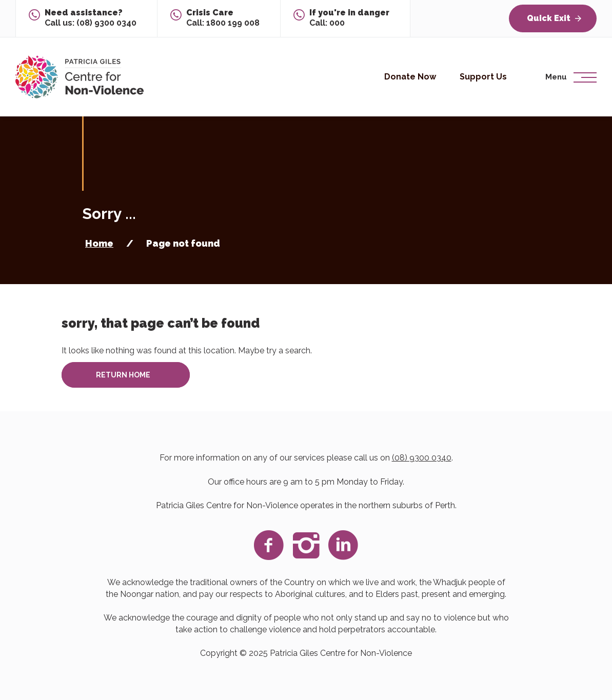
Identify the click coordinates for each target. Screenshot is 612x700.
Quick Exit (554, 18)
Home (99, 243)
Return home (123, 375)
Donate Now (410, 77)
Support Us (483, 77)
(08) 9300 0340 (422, 458)
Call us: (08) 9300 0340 (91, 18)
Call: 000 (349, 18)
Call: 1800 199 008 (223, 18)
